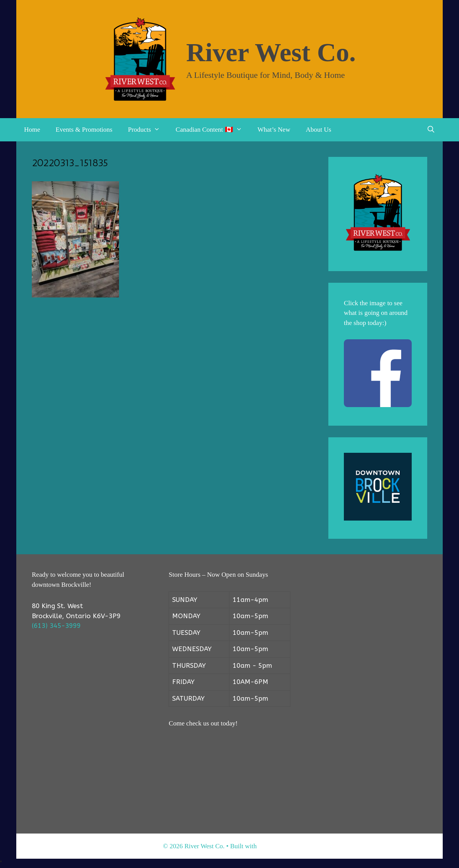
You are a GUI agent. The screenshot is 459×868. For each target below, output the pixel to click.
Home (32, 130)
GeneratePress (277, 846)
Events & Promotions (84, 130)
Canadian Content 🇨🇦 (213, 130)
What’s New (274, 130)
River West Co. (271, 52)
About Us (319, 130)
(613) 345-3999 (56, 626)
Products (148, 130)
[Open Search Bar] (431, 130)
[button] (159, 130)
